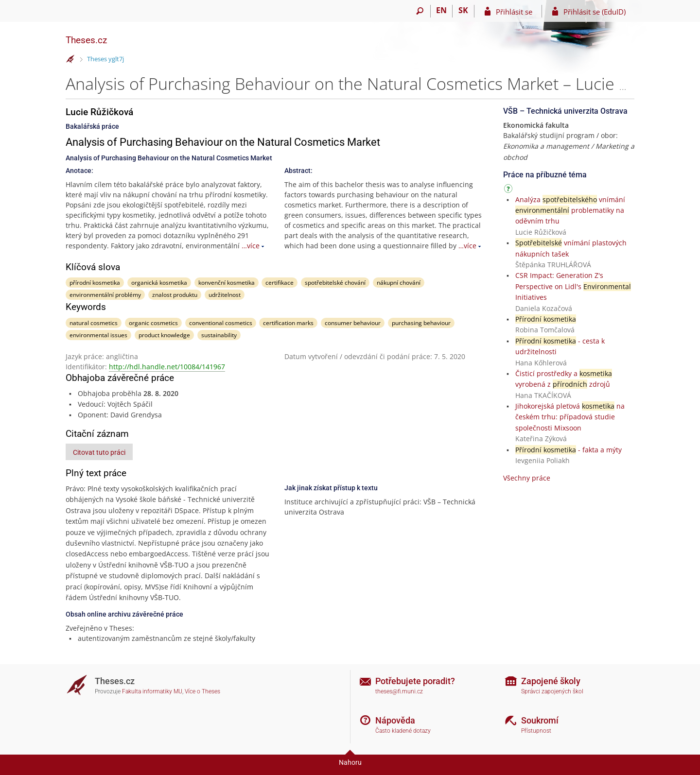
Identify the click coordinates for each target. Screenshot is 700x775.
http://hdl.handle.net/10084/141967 (167, 367)
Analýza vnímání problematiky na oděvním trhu (570, 210)
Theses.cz (86, 40)
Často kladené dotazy (403, 731)
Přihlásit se (514, 12)
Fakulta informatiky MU (152, 691)
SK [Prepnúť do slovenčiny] (463, 10)
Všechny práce (527, 478)
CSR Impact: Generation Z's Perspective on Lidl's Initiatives (573, 286)
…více (251, 246)
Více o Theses (202, 691)
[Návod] (509, 190)
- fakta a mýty (569, 450)
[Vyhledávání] (420, 11)
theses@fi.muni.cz (399, 691)
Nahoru (350, 762)
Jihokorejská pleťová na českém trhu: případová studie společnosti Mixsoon (570, 417)
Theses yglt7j (105, 59)
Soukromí (540, 720)
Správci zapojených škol (552, 691)
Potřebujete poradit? (415, 681)
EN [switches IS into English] (441, 10)
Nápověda (395, 720)
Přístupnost (536, 731)
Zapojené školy (551, 681)
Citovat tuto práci (99, 452)
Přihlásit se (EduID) (595, 12)
